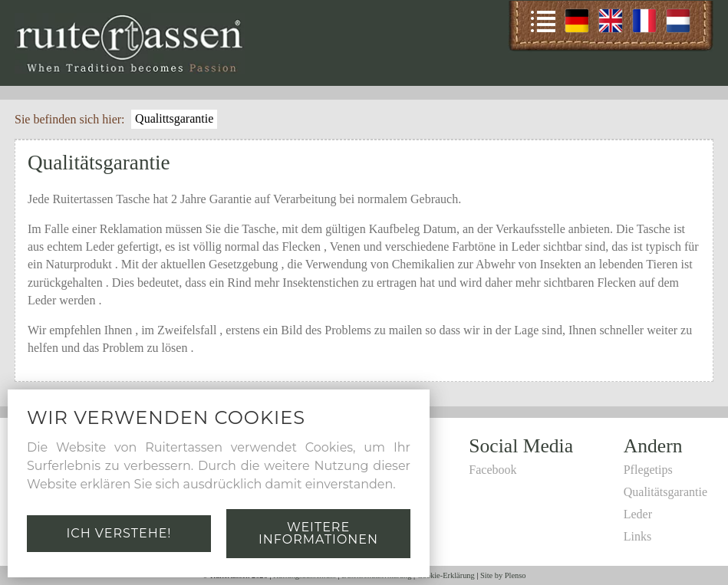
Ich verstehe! (119, 533)
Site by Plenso (503, 575)
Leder (638, 514)
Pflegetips (648, 470)
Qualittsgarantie (174, 118)
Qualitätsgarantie (665, 492)
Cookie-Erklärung (446, 575)
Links (637, 536)
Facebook (492, 470)
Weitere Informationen (318, 533)
